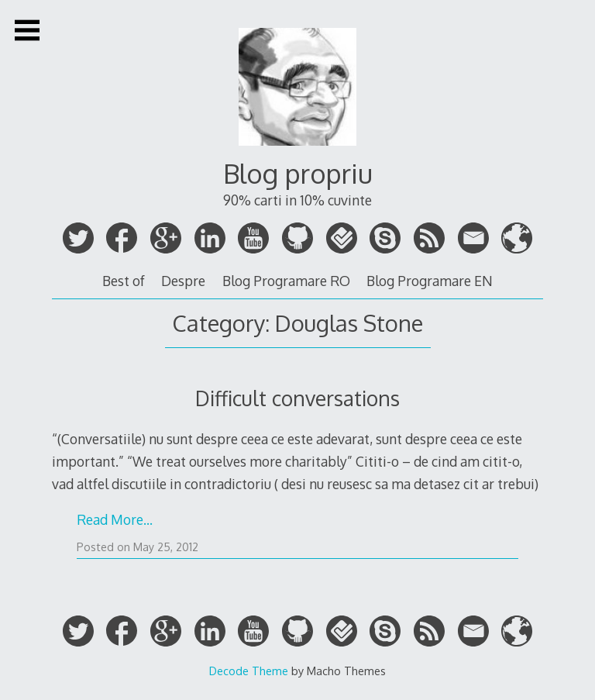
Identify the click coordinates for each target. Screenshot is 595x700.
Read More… (115, 519)
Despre (183, 281)
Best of (124, 281)
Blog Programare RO (286, 281)
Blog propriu (298, 173)
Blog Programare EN (430, 281)
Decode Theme (249, 671)
